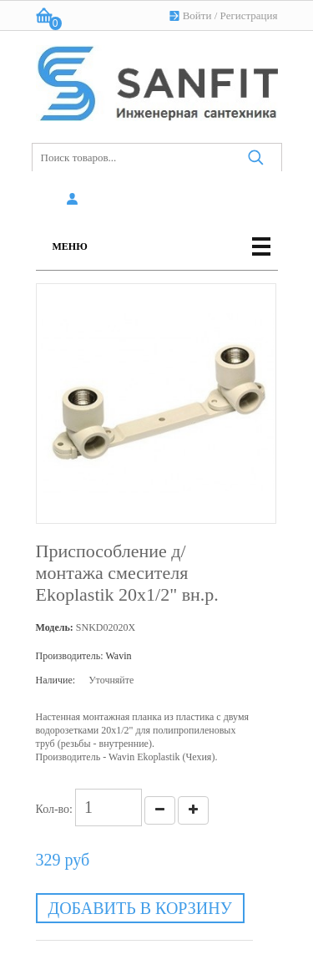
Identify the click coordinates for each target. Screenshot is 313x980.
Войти (197, 15)
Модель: (55, 627)
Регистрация (249, 15)
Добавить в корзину (140, 908)
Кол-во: (55, 809)
